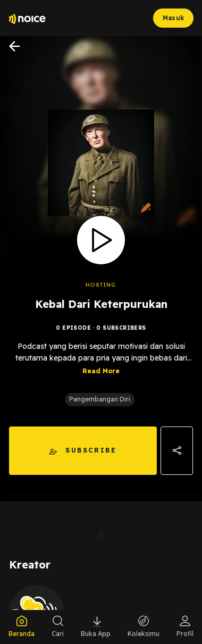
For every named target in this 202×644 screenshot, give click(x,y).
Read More (101, 387)
